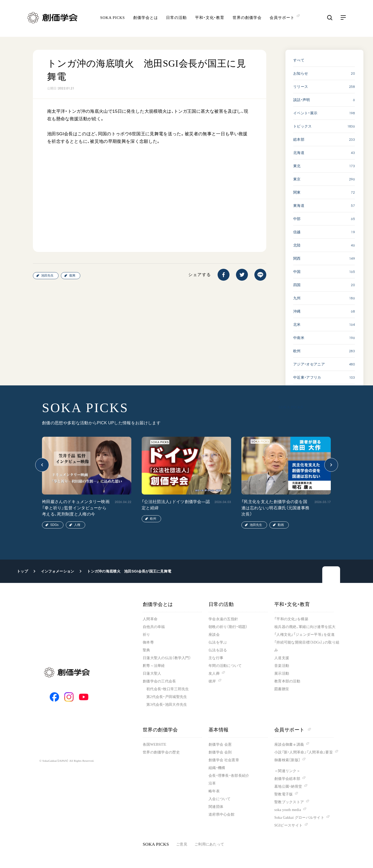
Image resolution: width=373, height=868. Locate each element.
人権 (77, 525)
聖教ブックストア (289, 802)
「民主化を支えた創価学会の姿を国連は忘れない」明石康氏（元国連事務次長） (275, 508)
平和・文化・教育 (210, 19)
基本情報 (219, 730)
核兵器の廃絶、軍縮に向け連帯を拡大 (305, 627)
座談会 (214, 635)
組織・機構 (217, 768)
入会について (220, 799)
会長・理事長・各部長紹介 (229, 776)
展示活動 (282, 673)
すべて (299, 60)
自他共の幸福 (154, 627)
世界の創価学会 (247, 19)
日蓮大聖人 (152, 673)
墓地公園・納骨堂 (288, 786)
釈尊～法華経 (154, 666)
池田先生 (47, 276)
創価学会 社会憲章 (224, 760)
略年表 (214, 791)
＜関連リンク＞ (287, 771)
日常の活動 (176, 19)
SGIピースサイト (288, 825)
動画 (281, 525)
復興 (72, 276)
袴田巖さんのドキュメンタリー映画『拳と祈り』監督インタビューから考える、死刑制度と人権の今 (76, 508)
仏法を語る (218, 650)
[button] (42, 465)
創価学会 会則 (220, 752)
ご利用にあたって (209, 844)
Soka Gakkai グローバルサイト (299, 818)
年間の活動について (225, 666)
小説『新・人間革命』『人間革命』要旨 (304, 752)
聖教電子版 (284, 794)
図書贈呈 (282, 689)
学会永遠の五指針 (223, 619)
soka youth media (288, 810)
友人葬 (214, 673)
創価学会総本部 (287, 779)
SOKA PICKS (113, 19)
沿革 (212, 783)
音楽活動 (282, 666)
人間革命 (150, 619)
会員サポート (293, 730)
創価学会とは (145, 19)
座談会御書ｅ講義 (289, 744)
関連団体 (216, 807)
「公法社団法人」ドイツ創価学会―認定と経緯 (176, 505)
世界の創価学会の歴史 (161, 752)
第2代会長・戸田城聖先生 (167, 697)
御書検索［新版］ (287, 760)
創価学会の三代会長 (159, 681)
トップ (22, 571)
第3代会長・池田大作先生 (167, 705)
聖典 (146, 650)
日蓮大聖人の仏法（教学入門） (167, 658)
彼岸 (212, 681)
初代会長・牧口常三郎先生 (168, 689)
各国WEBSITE (155, 744)
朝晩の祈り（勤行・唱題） (228, 627)
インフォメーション (58, 571)
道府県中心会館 (221, 814)
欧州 (153, 519)
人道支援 (282, 658)
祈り (146, 635)
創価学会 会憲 (220, 744)
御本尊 (148, 642)
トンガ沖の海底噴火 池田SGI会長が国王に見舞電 (129, 571)
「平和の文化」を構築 (291, 619)
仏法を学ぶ (218, 642)
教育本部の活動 (287, 681)
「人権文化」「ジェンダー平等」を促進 (304, 635)
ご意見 (182, 844)
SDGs (54, 525)
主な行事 (216, 658)
